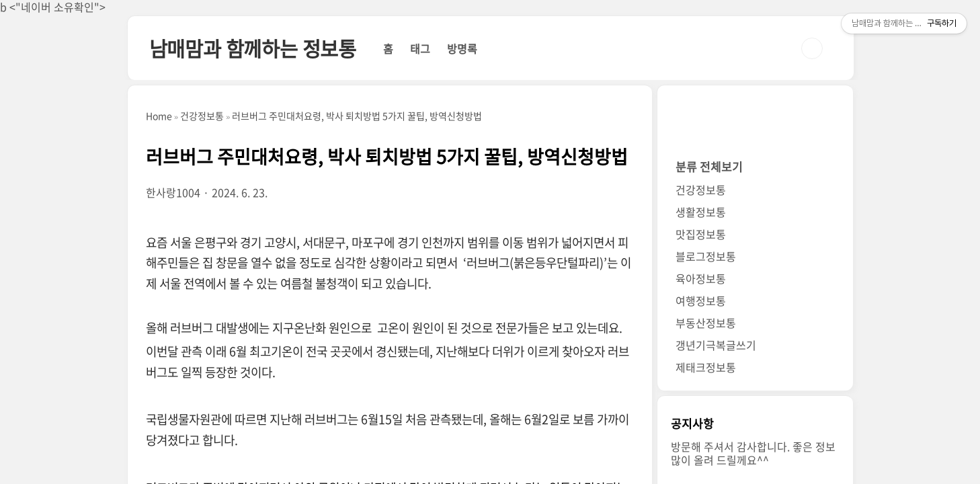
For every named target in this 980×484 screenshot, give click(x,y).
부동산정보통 (706, 323)
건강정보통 (701, 190)
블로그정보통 (706, 256)
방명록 (462, 48)
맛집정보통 (701, 234)
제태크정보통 (706, 367)
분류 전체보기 (709, 166)
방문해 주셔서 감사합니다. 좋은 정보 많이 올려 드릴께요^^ (753, 453)
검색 (812, 48)
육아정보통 (701, 278)
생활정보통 (701, 212)
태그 (420, 48)
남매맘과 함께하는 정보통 (253, 48)
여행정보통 (701, 300)
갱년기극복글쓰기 (716, 345)
